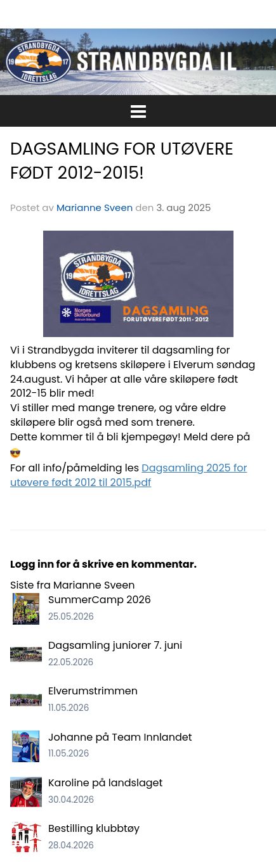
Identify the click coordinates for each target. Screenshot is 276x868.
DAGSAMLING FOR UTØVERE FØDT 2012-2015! (122, 161)
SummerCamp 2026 (100, 600)
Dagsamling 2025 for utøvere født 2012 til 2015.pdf (128, 475)
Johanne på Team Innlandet (120, 737)
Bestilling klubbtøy (94, 828)
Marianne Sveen (95, 207)
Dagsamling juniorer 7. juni (115, 645)
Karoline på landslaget (105, 783)
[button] (138, 109)
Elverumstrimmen (93, 691)
